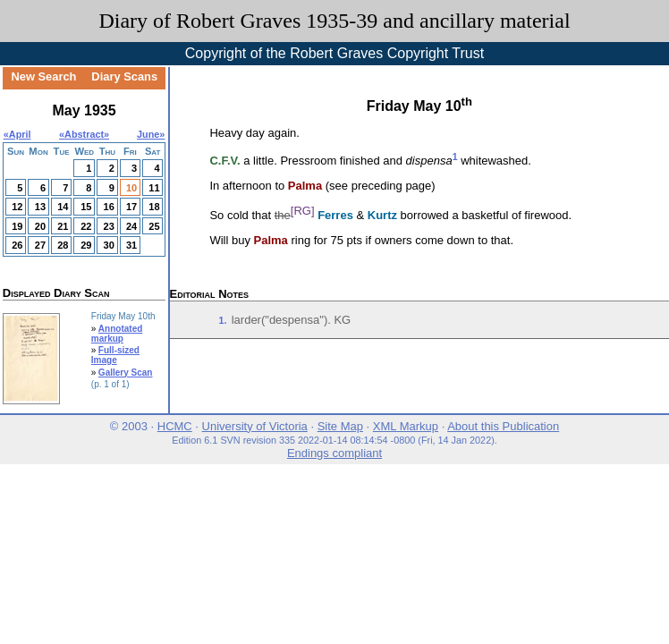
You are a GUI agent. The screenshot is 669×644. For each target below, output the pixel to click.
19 (17, 226)
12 (17, 207)
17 (131, 207)
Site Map (340, 426)
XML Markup (406, 426)
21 (63, 226)
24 (131, 226)
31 (131, 245)
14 (63, 207)
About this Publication (503, 426)
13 (40, 207)
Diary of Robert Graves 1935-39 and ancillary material (334, 21)
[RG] (303, 211)
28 (63, 245)
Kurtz (382, 215)
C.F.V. (224, 161)
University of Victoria (255, 426)
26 (17, 245)
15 (86, 207)
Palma (305, 186)
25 (154, 226)
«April (17, 134)
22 (86, 226)
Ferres (335, 215)
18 (154, 207)
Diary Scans (124, 76)
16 (109, 207)
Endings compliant (334, 453)
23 (109, 226)
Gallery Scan (126, 373)
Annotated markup (117, 334)
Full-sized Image (115, 355)
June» (151, 134)
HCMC (175, 426)
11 (154, 188)
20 (40, 226)
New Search (43, 76)
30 (109, 245)
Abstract (84, 134)
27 (40, 245)
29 (86, 245)
